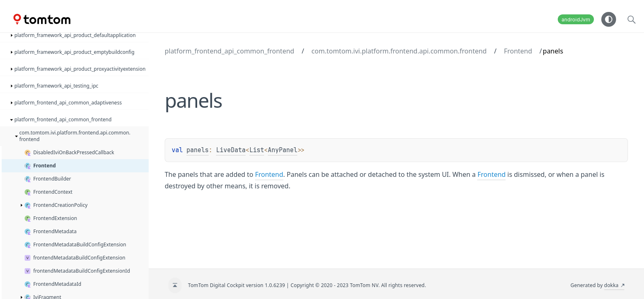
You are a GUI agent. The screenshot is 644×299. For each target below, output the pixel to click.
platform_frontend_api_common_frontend (229, 51)
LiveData (231, 150)
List (257, 150)
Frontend (518, 51)
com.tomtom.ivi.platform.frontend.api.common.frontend (399, 51)
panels (198, 150)
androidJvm (576, 20)
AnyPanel (283, 150)
